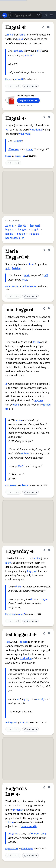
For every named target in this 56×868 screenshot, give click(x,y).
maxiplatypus (27, 849)
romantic (18, 810)
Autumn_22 (20, 156)
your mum (25, 134)
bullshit (25, 454)
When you (14, 149)
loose (24, 280)
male (10, 35)
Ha (7, 130)
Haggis (22, 225)
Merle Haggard (12, 286)
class (20, 39)
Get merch (30, 86)
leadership (26, 659)
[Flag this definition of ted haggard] (49, 633)
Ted (8, 642)
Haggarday (10, 614)
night (8, 563)
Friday (37, 559)
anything (39, 401)
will (46, 276)
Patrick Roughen (29, 286)
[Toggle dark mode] (46, 15)
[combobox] (25, 15)
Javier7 (22, 614)
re (18, 699)
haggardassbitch (15, 238)
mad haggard (11, 485)
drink (18, 587)
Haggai (8, 79)
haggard (35, 225)
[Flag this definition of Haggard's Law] (49, 787)
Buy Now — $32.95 (28, 101)
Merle (27, 276)
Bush (21, 466)
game (29, 149)
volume (9, 822)
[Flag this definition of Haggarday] (49, 550)
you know (18, 51)
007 (39, 51)
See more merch (24, 106)
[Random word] (39, 15)
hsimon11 (19, 79)
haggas (9, 230)
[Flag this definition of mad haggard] (49, 308)
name (22, 35)
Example (17, 141)
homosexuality (29, 826)
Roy (44, 834)
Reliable (16, 268)
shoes (19, 420)
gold (8, 268)
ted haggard (11, 722)
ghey (27, 699)
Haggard (23, 642)
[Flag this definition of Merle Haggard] (49, 250)
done (16, 405)
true (31, 264)
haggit (9, 234)
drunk (34, 599)
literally (40, 699)
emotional (36, 130)
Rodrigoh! (24, 722)
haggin (35, 230)
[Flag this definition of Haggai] (48, 27)
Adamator (25, 485)
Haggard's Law (12, 849)
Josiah (36, 342)
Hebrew (28, 55)
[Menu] (51, 15)
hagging (23, 230)
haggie (21, 234)
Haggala (34, 234)
